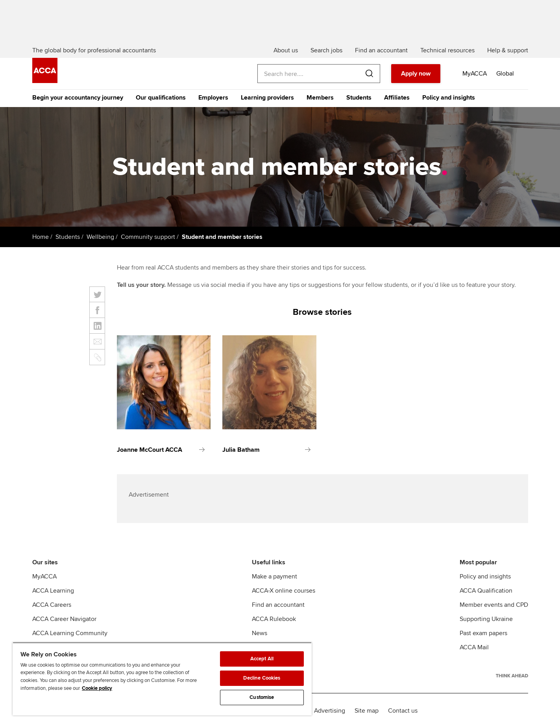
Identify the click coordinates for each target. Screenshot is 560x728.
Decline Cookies (262, 678)
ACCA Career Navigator (64, 619)
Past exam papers (483, 633)
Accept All (262, 659)
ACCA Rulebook (274, 619)
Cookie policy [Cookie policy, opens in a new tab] (97, 688)
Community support (148, 237)
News (260, 633)
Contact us (403, 711)
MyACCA (44, 576)
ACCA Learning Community (70, 633)
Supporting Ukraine (486, 619)
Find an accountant (278, 605)
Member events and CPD (494, 605)
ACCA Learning (53, 591)
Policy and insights (449, 98)
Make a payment (274, 576)
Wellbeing (100, 237)
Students (359, 98)
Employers (213, 98)
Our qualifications (161, 98)
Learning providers (267, 98)
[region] (162, 679)
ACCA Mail (474, 647)
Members (320, 98)
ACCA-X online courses (284, 591)
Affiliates (397, 98)
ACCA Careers (52, 605)
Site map (367, 711)
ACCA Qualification (486, 591)
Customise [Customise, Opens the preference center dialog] (262, 697)
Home (41, 237)
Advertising (330, 711)
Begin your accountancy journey (78, 98)
